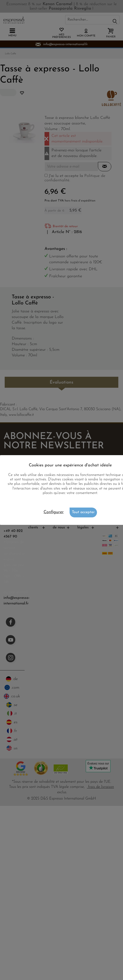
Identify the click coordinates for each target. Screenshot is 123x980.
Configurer (54, 512)
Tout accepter (83, 512)
